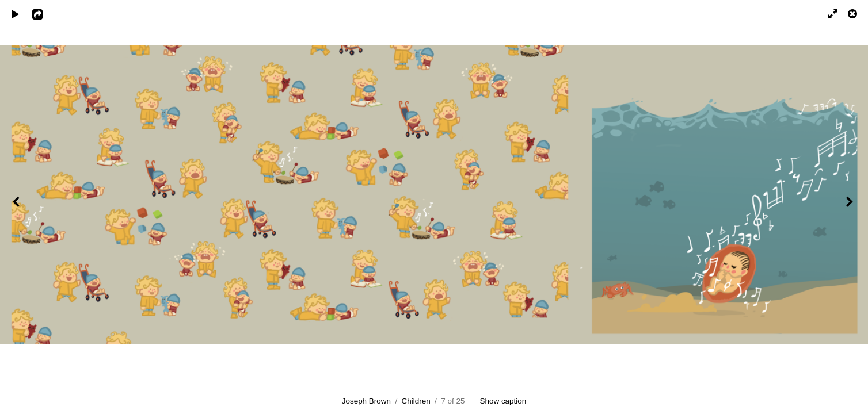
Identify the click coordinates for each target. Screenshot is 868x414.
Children (416, 401)
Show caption (503, 401)
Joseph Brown (366, 401)
